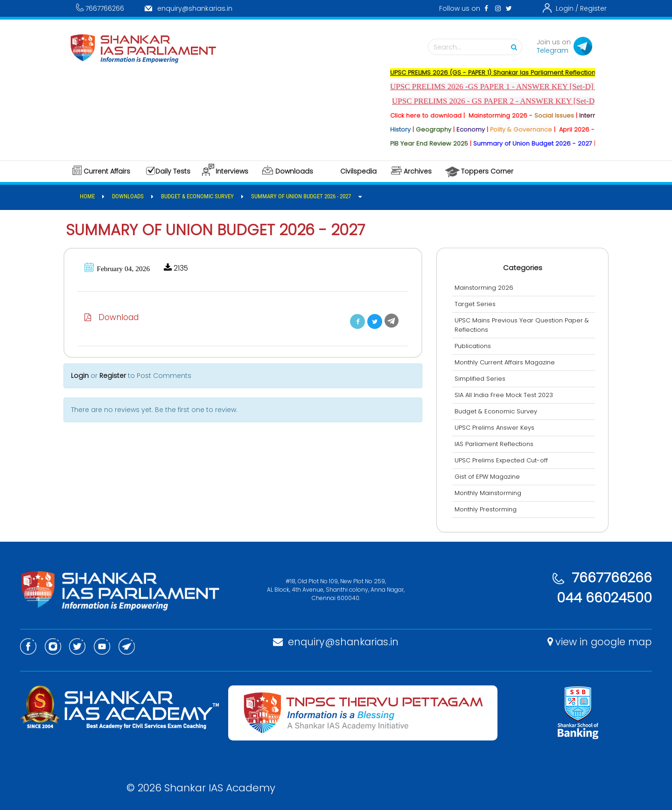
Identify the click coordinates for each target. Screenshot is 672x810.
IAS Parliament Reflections (495, 444)
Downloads (294, 171)
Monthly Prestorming (486, 509)
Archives (418, 171)
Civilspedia (358, 171)
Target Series (476, 304)
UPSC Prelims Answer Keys (495, 428)
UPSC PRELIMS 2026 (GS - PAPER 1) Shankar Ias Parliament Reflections (505, 73)
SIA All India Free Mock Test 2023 (505, 395)
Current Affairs (107, 171)
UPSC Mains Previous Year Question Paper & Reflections (523, 325)
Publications (474, 346)
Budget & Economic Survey (497, 411)
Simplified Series (481, 379)
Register (593, 8)
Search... (477, 47)
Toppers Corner (487, 171)
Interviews (232, 171)
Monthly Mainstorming (489, 493)
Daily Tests (173, 171)
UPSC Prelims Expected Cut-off (502, 460)
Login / (567, 8)
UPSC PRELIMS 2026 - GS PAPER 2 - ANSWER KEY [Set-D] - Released (523, 101)
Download (112, 317)
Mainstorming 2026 (485, 288)
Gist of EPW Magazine (488, 477)
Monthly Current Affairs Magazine (506, 362)
